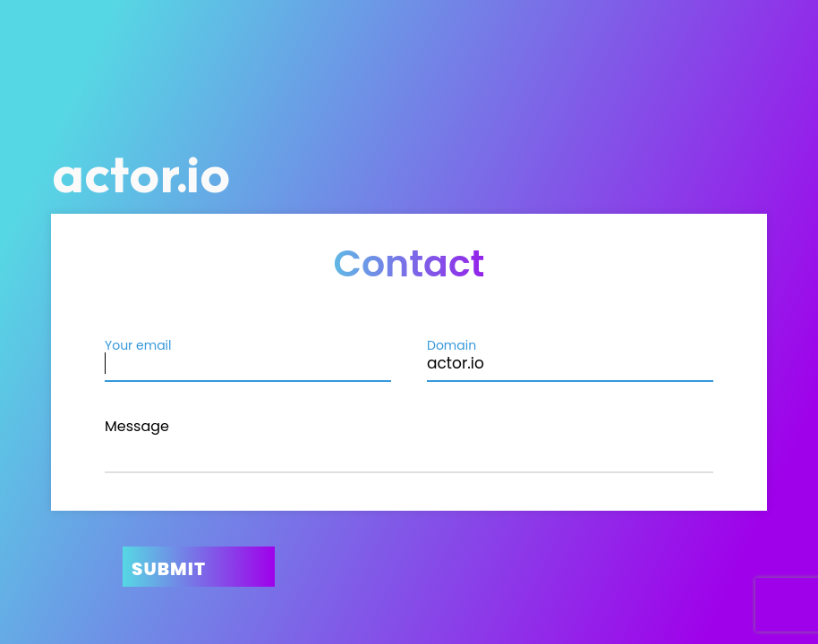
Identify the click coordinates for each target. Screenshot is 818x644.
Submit (169, 569)
